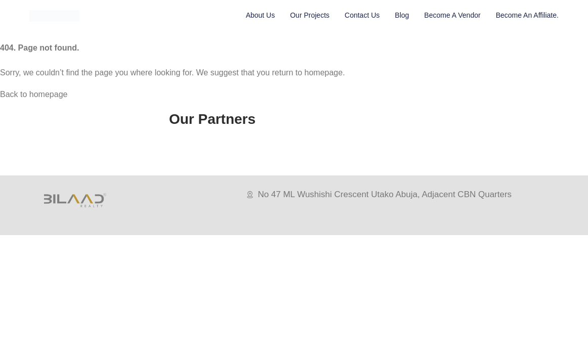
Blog (402, 15)
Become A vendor (452, 15)
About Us (261, 15)
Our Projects (310, 15)
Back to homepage (34, 94)
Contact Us (362, 15)
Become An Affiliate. (527, 15)
